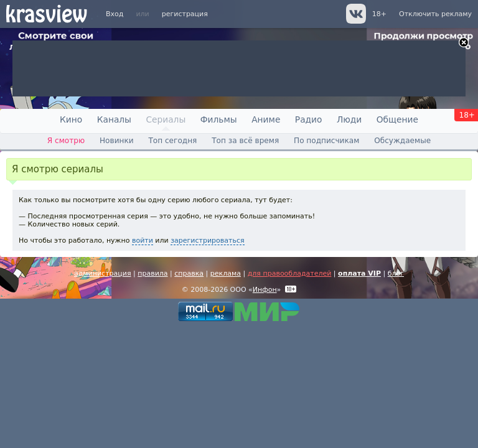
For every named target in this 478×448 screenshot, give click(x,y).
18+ (379, 14)
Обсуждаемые (402, 141)
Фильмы (219, 119)
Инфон (265, 290)
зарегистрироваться (207, 240)
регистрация (185, 14)
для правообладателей (290, 273)
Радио (309, 119)
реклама (226, 273)
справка (189, 273)
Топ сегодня (172, 141)
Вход (115, 14)
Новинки (117, 141)
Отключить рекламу (435, 14)
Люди (349, 119)
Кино (71, 119)
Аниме (266, 119)
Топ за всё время (245, 141)
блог (396, 273)
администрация (103, 273)
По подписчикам (326, 141)
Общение (397, 119)
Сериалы (166, 119)
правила (152, 273)
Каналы (114, 119)
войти (143, 240)
